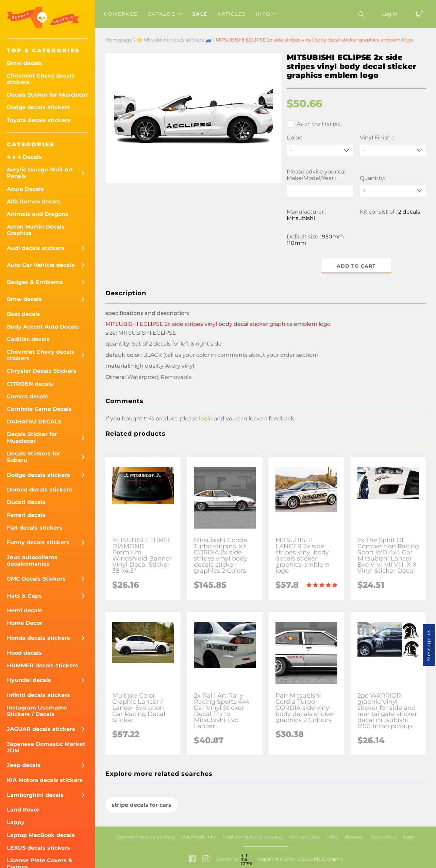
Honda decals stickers (38, 638)
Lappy (16, 822)
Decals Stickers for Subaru (33, 457)
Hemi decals (24, 610)
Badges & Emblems (35, 282)
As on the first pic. (314, 124)
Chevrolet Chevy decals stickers (41, 79)
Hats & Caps (24, 596)
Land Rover (23, 810)
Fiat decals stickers (35, 528)
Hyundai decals (29, 680)
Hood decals (24, 653)
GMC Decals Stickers (36, 579)
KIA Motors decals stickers (45, 780)
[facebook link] (192, 859)
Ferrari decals (26, 515)
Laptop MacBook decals (41, 835)
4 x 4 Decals (24, 157)
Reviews (354, 837)
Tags (409, 837)
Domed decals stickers (39, 490)
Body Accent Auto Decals (43, 327)
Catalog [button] (165, 14)
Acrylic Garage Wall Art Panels (40, 173)
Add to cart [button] (356, 266)
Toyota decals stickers (39, 120)
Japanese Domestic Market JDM (46, 747)
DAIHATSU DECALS (34, 422)
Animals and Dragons (38, 214)
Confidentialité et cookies (253, 837)
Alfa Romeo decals (33, 202)
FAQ (332, 837)
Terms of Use (305, 837)
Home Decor (24, 623)
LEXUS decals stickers (38, 848)
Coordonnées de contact (146, 837)
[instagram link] (206, 859)
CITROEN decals (30, 384)
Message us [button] (429, 645)
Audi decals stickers (36, 248)
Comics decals (27, 396)
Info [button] (266, 14)
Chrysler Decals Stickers (42, 371)
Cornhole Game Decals (39, 409)
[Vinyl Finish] (393, 151)
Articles (232, 14)
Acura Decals (25, 189)
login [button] (206, 419)
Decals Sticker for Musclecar (47, 95)
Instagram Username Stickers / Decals (37, 711)
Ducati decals (26, 502)
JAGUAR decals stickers (41, 729)
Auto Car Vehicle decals (41, 265)
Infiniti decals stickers (38, 695)
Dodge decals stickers (38, 107)
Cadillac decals (28, 339)
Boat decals (23, 314)
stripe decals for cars (141, 805)
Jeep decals (24, 765)
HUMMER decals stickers (43, 665)
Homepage (121, 14)
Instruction (383, 837)
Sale (200, 14)
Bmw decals (24, 63)
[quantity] (393, 191)
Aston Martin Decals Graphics (36, 230)
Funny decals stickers (38, 542)
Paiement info (199, 837)
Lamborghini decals (35, 795)
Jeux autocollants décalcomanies (32, 561)
